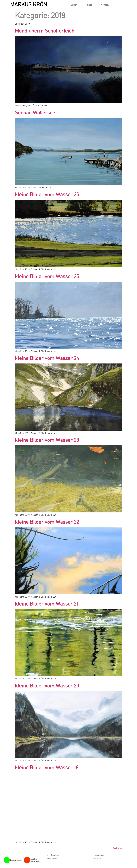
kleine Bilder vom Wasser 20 (47, 686)
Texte (89, 5)
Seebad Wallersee (35, 112)
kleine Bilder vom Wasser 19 (47, 767)
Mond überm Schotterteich (45, 31)
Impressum (99, 855)
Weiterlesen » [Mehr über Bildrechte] (52, 858)
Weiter (118, 848)
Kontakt (105, 5)
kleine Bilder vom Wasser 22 (47, 522)
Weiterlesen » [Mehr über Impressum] (98, 858)
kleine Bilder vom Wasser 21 (47, 604)
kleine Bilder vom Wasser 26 (47, 194)
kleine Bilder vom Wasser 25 (47, 276)
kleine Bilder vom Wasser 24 (47, 358)
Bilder (74, 5)
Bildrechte (53, 855)
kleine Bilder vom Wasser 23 (47, 440)
